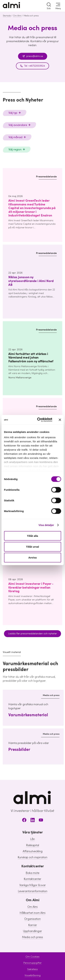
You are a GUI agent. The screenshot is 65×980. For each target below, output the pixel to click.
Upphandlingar (32, 931)
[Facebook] (24, 821)
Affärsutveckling (33, 851)
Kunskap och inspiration (32, 857)
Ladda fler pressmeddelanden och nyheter (32, 634)
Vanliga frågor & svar (33, 885)
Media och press (32, 937)
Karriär (33, 925)
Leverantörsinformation (33, 891)
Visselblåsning (33, 976)
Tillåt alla (33, 536)
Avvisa (33, 558)
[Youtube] (41, 821)
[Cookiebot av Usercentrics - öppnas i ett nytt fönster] (39, 420)
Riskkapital (32, 845)
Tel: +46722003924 (32, 66)
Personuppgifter (32, 963)
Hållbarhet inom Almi (32, 913)
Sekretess (32, 969)
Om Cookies (32, 957)
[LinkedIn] (33, 821)
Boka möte (32, 873)
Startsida (7, 16)
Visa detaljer (46, 525)
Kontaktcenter (32, 879)
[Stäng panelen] (60, 420)
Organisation (32, 919)
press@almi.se (33, 56)
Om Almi (17, 16)
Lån (32, 839)
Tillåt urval (32, 547)
